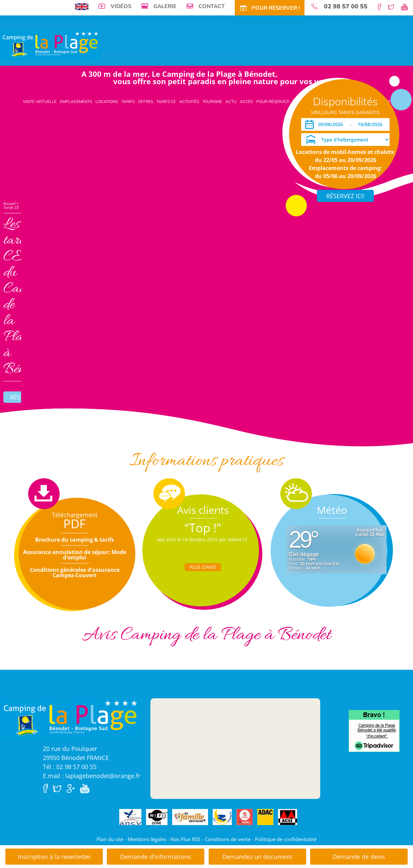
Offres (146, 101)
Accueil (9, 203)
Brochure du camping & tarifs (75, 540)
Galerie (165, 6)
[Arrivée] (332, 124)
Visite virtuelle (40, 101)
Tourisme (212, 101)
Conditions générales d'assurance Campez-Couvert (75, 573)
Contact (212, 6)
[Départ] (372, 124)
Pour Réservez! (273, 101)
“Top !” (203, 528)
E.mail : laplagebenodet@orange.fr (92, 776)
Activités (189, 101)
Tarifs (128, 101)
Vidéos (121, 6)
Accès (246, 101)
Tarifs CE (166, 101)
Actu (231, 101)
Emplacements (76, 101)
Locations (107, 101)
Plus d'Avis (203, 567)
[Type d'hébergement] (345, 140)
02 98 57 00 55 (346, 6)
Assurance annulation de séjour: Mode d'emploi (75, 555)
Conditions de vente (228, 839)
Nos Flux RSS (185, 839)
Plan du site (110, 839)
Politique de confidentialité (286, 839)
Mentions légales (147, 839)
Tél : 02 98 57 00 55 (70, 767)
